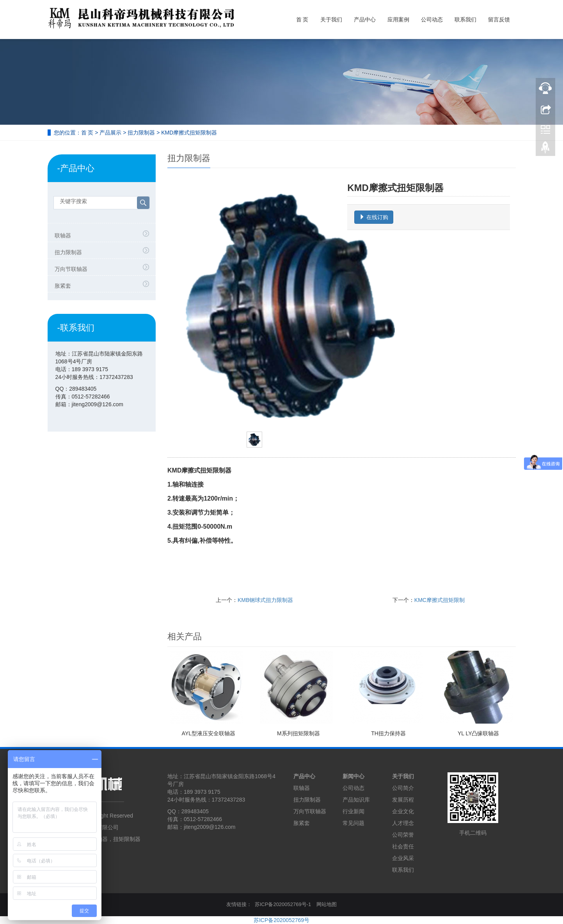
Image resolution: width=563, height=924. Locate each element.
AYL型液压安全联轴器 (209, 733)
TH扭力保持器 (388, 733)
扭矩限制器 (127, 839)
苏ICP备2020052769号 (281, 920)
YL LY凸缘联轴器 (479, 733)
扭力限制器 (141, 133)
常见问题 (353, 823)
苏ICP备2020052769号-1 (283, 904)
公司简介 (403, 788)
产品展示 (110, 133)
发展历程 (403, 800)
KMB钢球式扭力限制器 (265, 600)
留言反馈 (499, 19)
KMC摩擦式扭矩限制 (440, 600)
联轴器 (63, 235)
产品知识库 (356, 800)
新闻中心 (353, 776)
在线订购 (374, 217)
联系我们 (465, 19)
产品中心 (365, 19)
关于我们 (331, 19)
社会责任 (403, 846)
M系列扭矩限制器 (298, 733)
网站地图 (327, 904)
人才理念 (403, 823)
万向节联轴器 (71, 269)
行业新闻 (353, 811)
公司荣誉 (403, 835)
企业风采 (403, 858)
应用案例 (398, 19)
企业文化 (403, 811)
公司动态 (432, 19)
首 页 (302, 19)
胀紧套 (63, 286)
